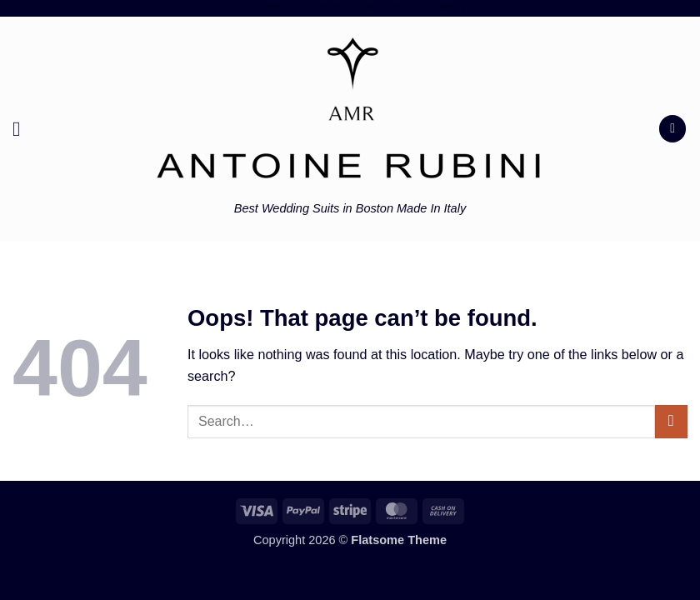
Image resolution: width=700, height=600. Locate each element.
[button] (23, 129)
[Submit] (671, 422)
